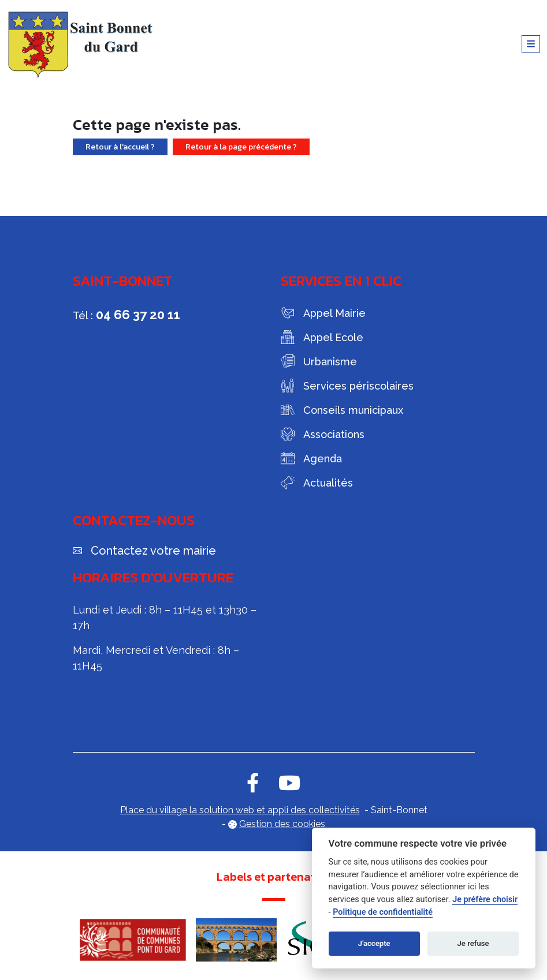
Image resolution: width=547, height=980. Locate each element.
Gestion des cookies (282, 824)
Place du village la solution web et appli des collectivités (240, 810)
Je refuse (473, 943)
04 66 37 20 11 (138, 315)
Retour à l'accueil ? (120, 147)
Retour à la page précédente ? (241, 147)
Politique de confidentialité (383, 912)
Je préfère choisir (485, 899)
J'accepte (374, 943)
